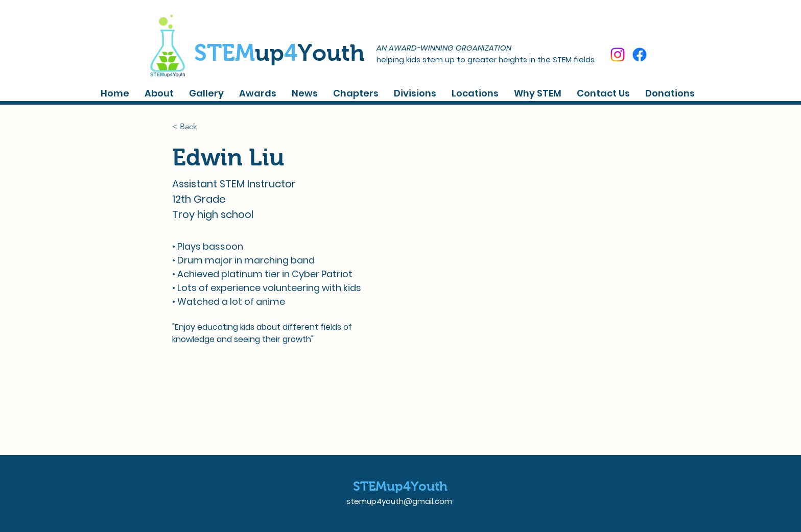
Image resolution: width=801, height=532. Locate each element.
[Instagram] (618, 55)
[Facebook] (640, 55)
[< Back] (192, 126)
